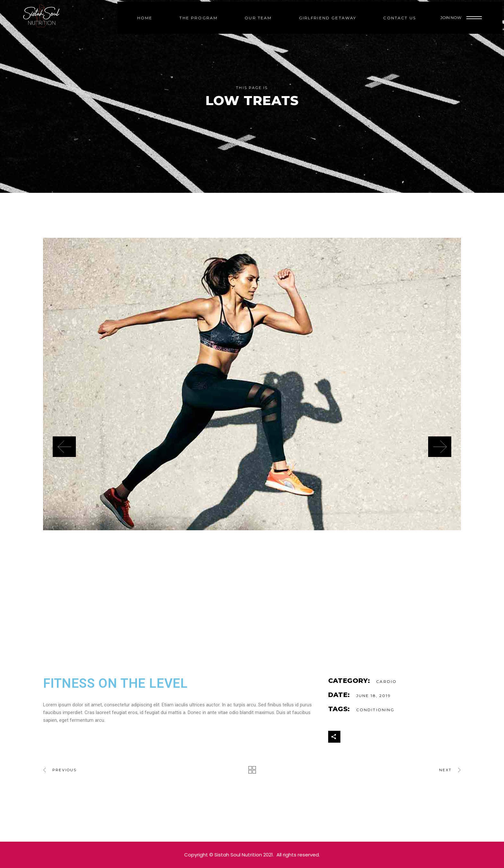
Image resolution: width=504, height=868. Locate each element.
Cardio (386, 681)
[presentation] (64, 447)
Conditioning (375, 710)
